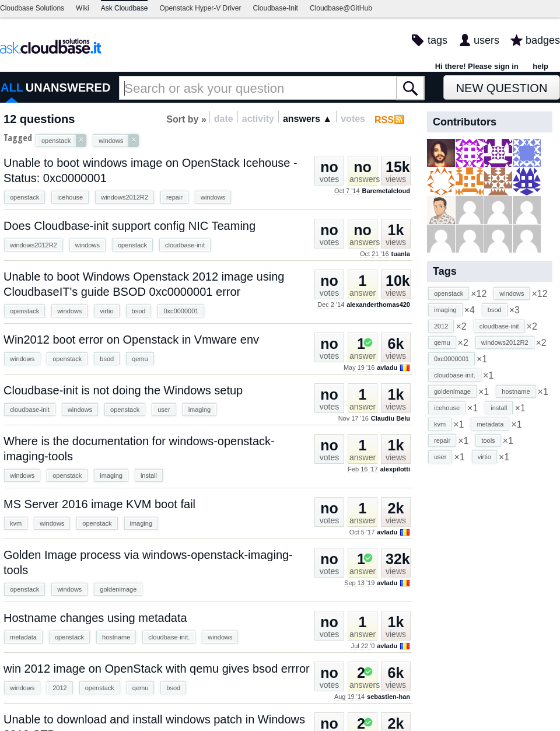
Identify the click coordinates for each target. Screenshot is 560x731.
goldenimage (118, 589)
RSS (384, 120)
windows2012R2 (125, 197)
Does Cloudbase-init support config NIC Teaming (129, 226)
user (164, 410)
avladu (387, 368)
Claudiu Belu (391, 418)
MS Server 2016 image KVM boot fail (99, 504)
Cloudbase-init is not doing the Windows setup (123, 390)
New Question (502, 88)
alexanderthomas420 (378, 305)
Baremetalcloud (386, 191)
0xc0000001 (181, 311)
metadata (23, 637)
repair (174, 197)
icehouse (70, 197)
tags (437, 40)
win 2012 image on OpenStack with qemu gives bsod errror (157, 669)
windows (213, 197)
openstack (24, 197)
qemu (140, 359)
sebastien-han (388, 697)
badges (543, 40)
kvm (16, 523)
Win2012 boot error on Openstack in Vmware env (131, 340)
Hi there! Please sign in (477, 66)
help (540, 66)
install (149, 475)
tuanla (401, 254)
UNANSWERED (68, 88)
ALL (12, 88)
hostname (116, 637)
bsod (139, 311)
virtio (106, 311)
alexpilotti (395, 469)
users (487, 40)
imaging (200, 410)
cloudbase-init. (169, 637)
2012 (60, 688)
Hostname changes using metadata (95, 618)
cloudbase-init (185, 245)
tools (488, 440)
